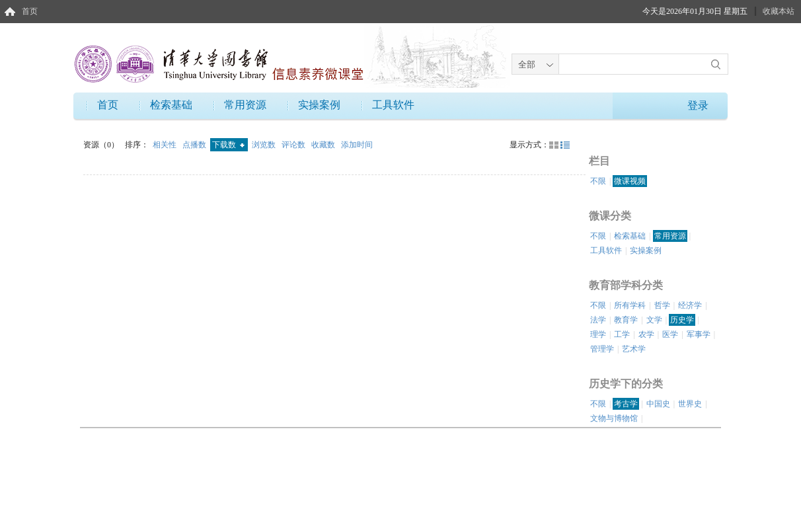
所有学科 (630, 305)
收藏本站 (779, 11)
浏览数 (265, 145)
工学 (622, 334)
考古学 (626, 404)
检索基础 (171, 105)
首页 (30, 11)
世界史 (690, 404)
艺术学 (634, 349)
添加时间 (357, 145)
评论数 (294, 145)
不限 (598, 181)
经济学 (690, 305)
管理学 (602, 349)
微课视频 (630, 181)
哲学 (662, 305)
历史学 (682, 320)
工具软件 (393, 105)
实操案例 (319, 105)
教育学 (626, 320)
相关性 (166, 145)
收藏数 (324, 145)
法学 (598, 320)
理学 (598, 334)
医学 (670, 334)
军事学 (699, 334)
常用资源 (245, 105)
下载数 (228, 145)
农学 (646, 334)
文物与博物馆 (614, 418)
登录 (698, 105)
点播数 (195, 145)
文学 (654, 320)
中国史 (658, 404)
